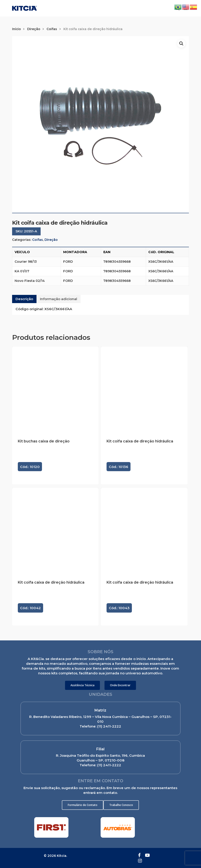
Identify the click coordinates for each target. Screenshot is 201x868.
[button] (82, 685)
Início (16, 29)
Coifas (52, 29)
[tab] (24, 299)
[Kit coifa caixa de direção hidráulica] (144, 390)
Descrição (24, 299)
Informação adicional (59, 299)
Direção (34, 29)
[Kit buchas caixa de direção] (55, 390)
